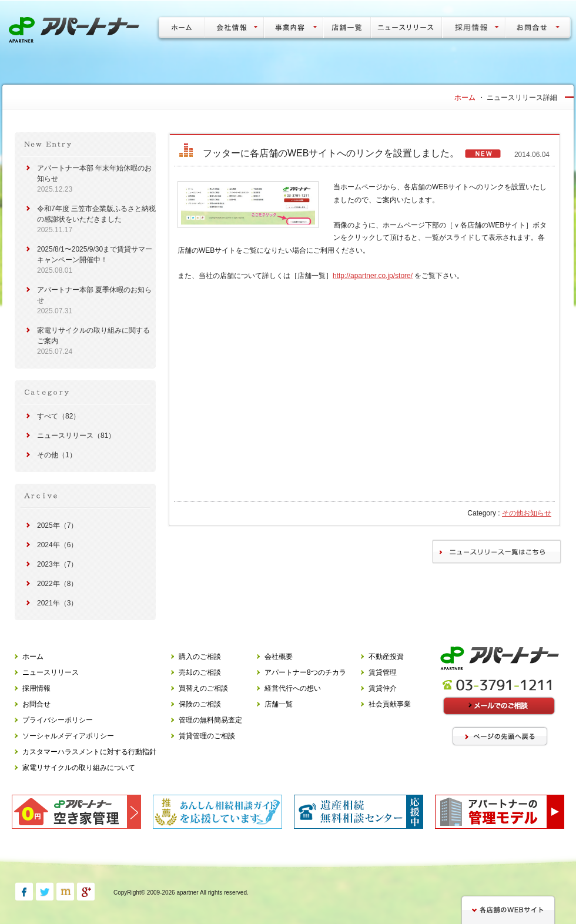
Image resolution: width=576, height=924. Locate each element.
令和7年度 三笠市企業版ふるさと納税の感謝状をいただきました (96, 219)
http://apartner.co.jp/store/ (373, 276)
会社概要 (279, 657)
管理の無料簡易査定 (210, 720)
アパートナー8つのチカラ (305, 672)
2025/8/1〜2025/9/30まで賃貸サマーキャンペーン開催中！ (95, 260)
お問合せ (36, 704)
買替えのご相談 (203, 688)
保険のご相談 (200, 704)
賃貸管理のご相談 (207, 736)
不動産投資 (386, 657)
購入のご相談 (200, 657)
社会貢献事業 (390, 704)
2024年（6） (57, 545)
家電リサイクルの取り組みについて (79, 768)
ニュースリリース (51, 672)
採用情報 (36, 688)
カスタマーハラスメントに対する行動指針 (89, 752)
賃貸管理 (383, 672)
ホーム (465, 98)
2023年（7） (57, 564)
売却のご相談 (200, 672)
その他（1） (57, 455)
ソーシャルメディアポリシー (68, 736)
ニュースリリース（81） (76, 436)
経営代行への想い (293, 688)
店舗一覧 (279, 704)
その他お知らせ (527, 513)
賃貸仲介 (383, 688)
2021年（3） (57, 603)
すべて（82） (58, 416)
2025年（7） (57, 525)
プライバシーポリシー (58, 720)
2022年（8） (57, 584)
